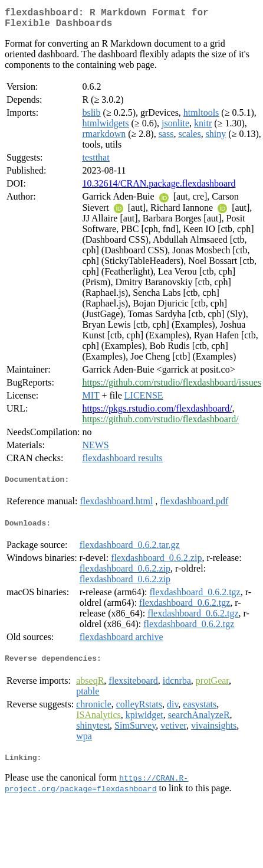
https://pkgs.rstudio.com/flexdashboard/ (157, 413)
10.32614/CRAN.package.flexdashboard (159, 188)
